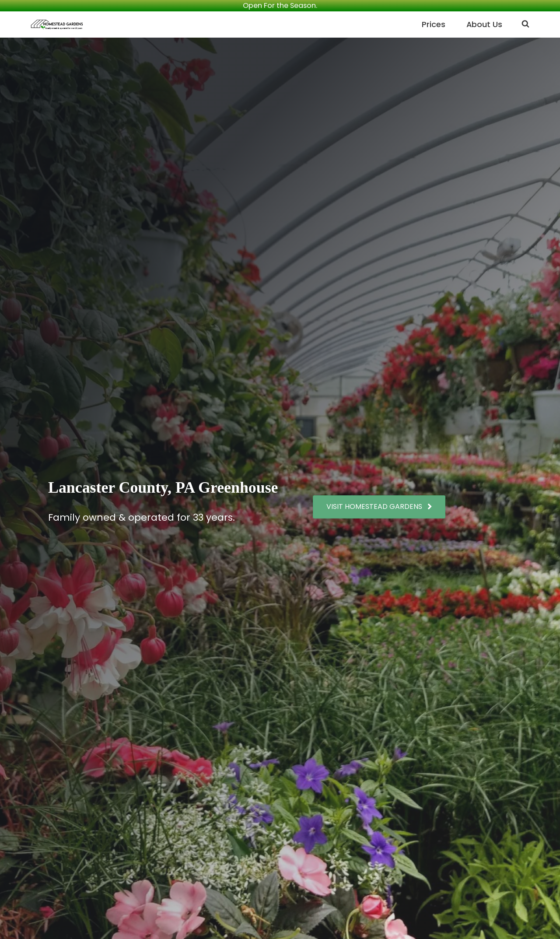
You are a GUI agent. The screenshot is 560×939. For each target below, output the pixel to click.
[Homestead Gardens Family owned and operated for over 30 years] (57, 24)
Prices (433, 24)
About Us (484, 24)
